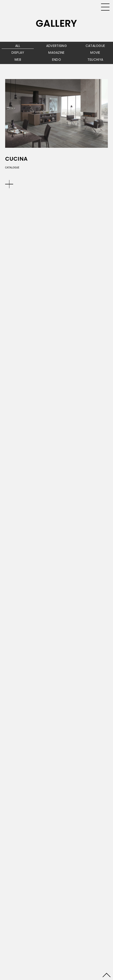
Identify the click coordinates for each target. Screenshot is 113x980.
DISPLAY (18, 53)
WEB (18, 60)
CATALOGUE (95, 46)
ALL (18, 46)
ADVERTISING (56, 46)
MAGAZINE (56, 53)
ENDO (56, 60)
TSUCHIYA (95, 60)
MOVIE (95, 53)
